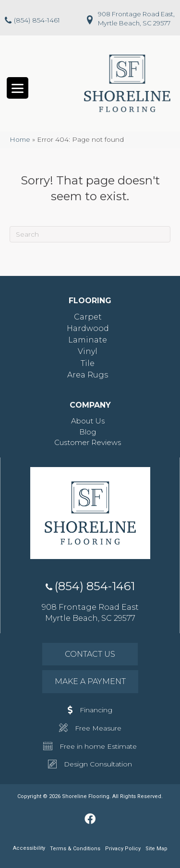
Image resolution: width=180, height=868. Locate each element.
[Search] (90, 234)
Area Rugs (88, 375)
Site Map (156, 849)
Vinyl (88, 351)
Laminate (88, 340)
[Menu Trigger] (18, 88)
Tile (88, 363)
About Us (88, 421)
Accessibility (29, 848)
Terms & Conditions (75, 849)
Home (20, 139)
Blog (88, 432)
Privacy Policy (123, 849)
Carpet (88, 317)
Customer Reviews (88, 442)
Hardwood (88, 328)
